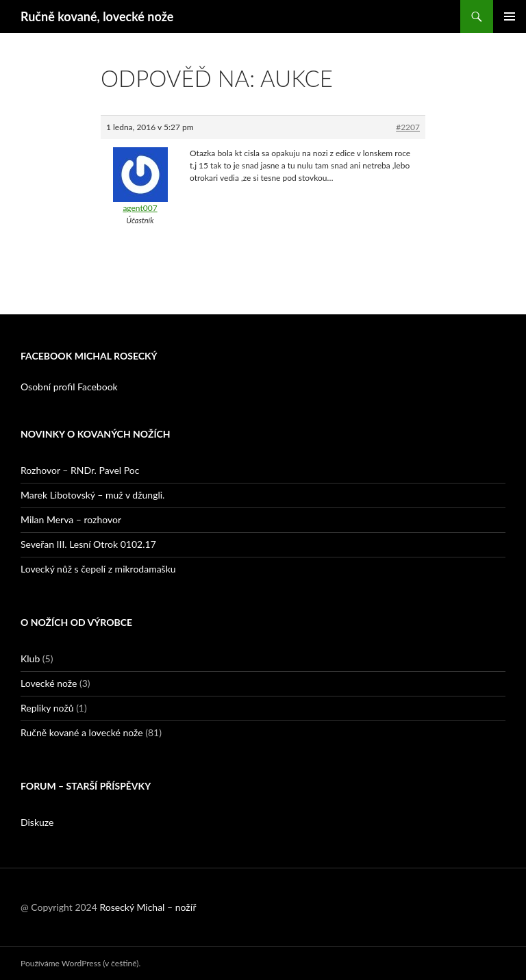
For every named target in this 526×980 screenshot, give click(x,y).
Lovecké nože (49, 683)
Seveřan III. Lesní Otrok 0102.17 (88, 544)
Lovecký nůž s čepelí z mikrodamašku (98, 569)
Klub (30, 658)
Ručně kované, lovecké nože (97, 16)
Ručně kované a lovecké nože (82, 732)
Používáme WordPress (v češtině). (80, 963)
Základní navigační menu (510, 16)
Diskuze (37, 822)
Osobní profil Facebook (69, 387)
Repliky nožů (47, 708)
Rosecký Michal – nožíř (148, 907)
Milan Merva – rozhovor (71, 519)
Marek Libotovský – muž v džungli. (92, 495)
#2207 (408, 127)
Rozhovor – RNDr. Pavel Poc (80, 470)
